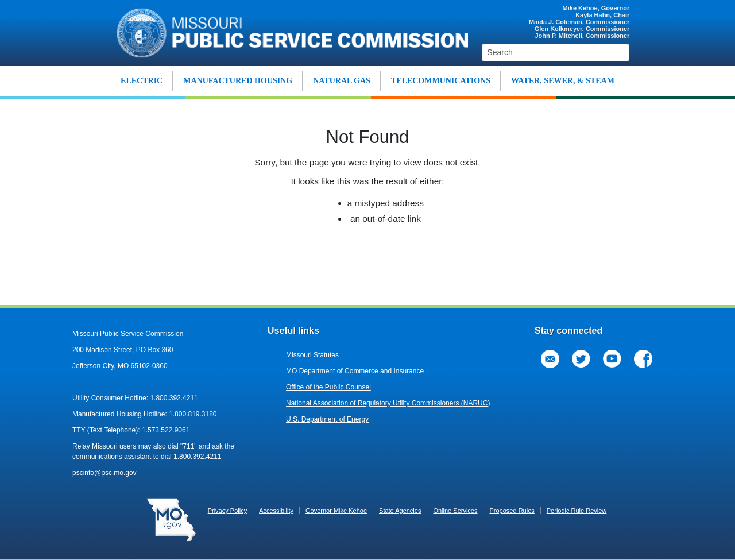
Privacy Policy (227, 511)
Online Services (455, 511)
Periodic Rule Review (577, 511)
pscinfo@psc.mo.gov (105, 473)
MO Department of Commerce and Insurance (355, 371)
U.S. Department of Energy (327, 419)
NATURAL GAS (342, 81)
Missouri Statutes (312, 355)
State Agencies (400, 511)
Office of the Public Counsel (328, 387)
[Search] (556, 53)
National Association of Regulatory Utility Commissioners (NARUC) (388, 403)
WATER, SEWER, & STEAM (563, 81)
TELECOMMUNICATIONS (441, 81)
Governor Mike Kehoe (336, 511)
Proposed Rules (512, 511)
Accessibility (276, 511)
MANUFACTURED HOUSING (238, 81)
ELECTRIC (142, 81)
